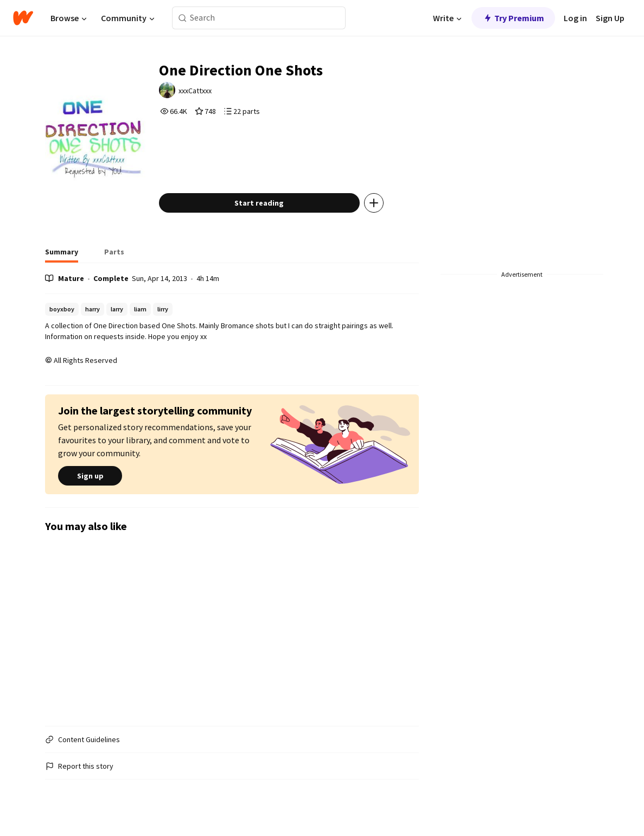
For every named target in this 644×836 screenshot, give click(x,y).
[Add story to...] (374, 203)
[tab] (62, 255)
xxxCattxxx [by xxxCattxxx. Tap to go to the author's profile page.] (195, 91)
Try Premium (513, 18)
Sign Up (610, 18)
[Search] (183, 18)
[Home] (23, 18)
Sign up (90, 476)
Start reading (259, 203)
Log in (575, 18)
